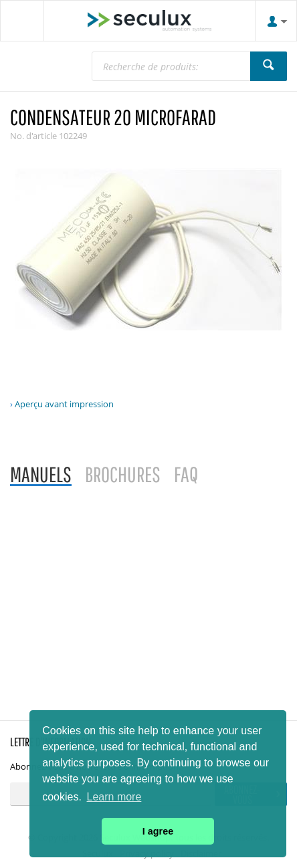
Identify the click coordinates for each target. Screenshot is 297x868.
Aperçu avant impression (64, 404)
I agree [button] (158, 831)
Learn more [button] (114, 797)
